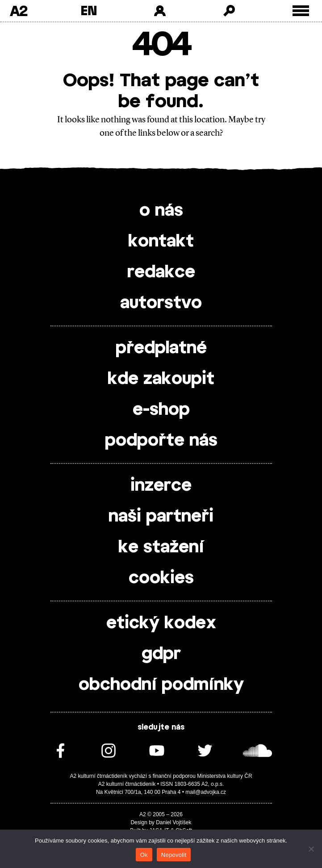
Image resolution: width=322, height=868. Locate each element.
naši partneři (161, 517)
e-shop (161, 410)
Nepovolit (174, 855)
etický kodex (161, 623)
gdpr (161, 654)
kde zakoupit (161, 379)
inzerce (161, 486)
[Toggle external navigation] (301, 11)
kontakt (161, 242)
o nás (161, 211)
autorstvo (161, 303)
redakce (161, 272)
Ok (144, 855)
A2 (19, 11)
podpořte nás (161, 441)
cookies (161, 578)
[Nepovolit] (311, 849)
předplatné (161, 348)
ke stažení (161, 547)
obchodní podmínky (161, 685)
